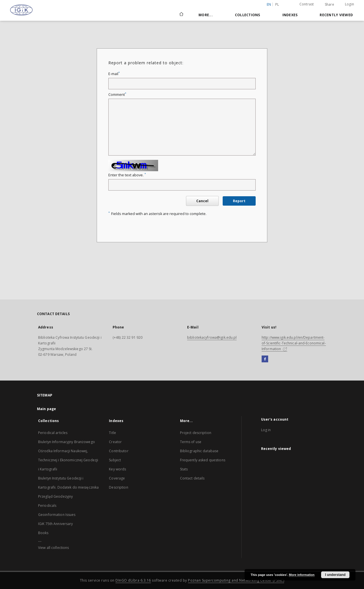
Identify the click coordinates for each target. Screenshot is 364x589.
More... (206, 15)
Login (349, 4)
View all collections (53, 548)
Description (118, 487)
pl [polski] (277, 4)
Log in (266, 430)
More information (302, 575)
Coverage (117, 478)
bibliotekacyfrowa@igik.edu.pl (212, 337)
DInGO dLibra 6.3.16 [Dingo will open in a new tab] (133, 580)
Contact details (192, 478)
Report (239, 201)
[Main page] (181, 15)
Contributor (119, 451)
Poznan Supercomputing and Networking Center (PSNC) (236, 580)
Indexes (290, 15)
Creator (115, 442)
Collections (248, 15)
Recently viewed (336, 15)
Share (329, 5)
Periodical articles (53, 433)
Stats (184, 469)
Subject (115, 460)
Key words (117, 469)
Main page (46, 409)
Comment (117, 95)
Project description (196, 433)
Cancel (202, 201)
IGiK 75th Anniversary (56, 524)
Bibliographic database (199, 451)
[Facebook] (265, 359)
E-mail (114, 74)
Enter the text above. (127, 175)
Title (112, 433)
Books (43, 533)
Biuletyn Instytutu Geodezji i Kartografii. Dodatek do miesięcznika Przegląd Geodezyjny (68, 487)
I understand (335, 575)
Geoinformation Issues (57, 515)
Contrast (307, 4)
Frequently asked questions (203, 460)
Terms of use (191, 442)
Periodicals (47, 506)
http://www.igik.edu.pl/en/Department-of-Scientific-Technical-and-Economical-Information (294, 343)
